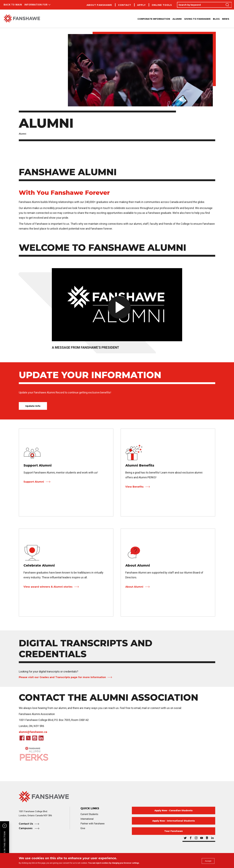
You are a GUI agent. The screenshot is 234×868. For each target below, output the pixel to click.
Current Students (89, 814)
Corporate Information (154, 19)
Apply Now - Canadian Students (174, 810)
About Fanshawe (99, 5)
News (226, 19)
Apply (141, 5)
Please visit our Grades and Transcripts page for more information (62, 677)
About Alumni (134, 587)
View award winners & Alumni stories (48, 587)
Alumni (177, 19)
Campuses (26, 828)
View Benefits (134, 487)
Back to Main (13, 5)
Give (83, 828)
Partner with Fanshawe (93, 824)
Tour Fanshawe (174, 831)
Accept (207, 861)
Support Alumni (34, 482)
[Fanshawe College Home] (117, 796)
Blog (216, 19)
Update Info (33, 406)
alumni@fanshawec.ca (33, 732)
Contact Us (26, 824)
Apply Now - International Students (174, 821)
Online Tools (162, 5)
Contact (125, 5)
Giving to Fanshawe (197, 19)
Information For (36, 5)
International (87, 819)
